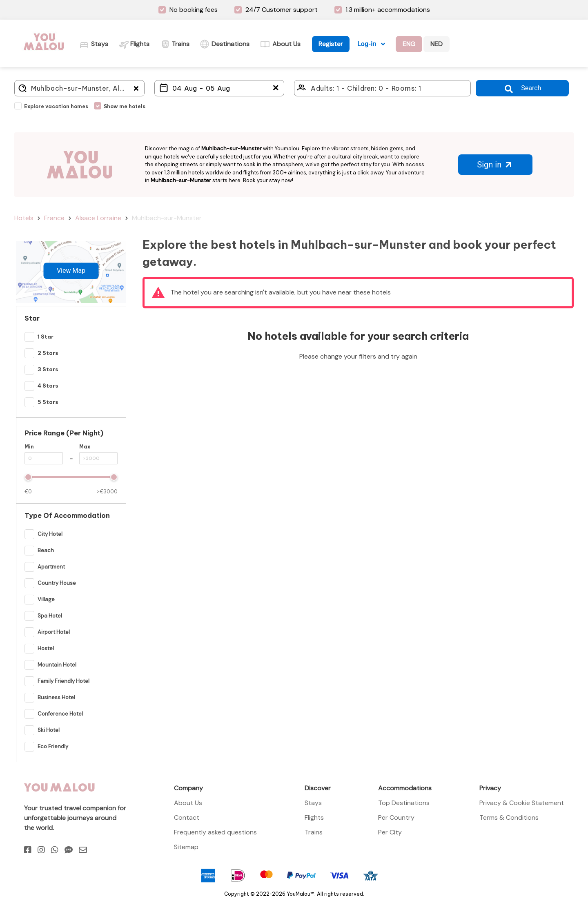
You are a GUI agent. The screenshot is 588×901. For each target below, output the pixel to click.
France (54, 218)
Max (85, 447)
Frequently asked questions (215, 832)
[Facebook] (28, 850)
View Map (71, 271)
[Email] (83, 850)
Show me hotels (125, 106)
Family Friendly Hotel (63, 681)
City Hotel (50, 534)
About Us (188, 803)
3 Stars (48, 369)
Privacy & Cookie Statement (522, 803)
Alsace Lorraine (98, 218)
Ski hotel (49, 730)
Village (46, 599)
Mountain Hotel (57, 665)
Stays (313, 803)
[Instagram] (41, 850)
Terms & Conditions (509, 817)
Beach (46, 550)
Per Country (396, 817)
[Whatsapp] (55, 850)
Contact (187, 817)
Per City (390, 832)
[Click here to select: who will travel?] (382, 88)
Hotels (24, 218)
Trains (314, 832)
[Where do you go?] (79, 88)
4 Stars (48, 386)
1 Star (46, 337)
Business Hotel (56, 697)
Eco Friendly (53, 746)
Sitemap (186, 847)
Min (29, 447)
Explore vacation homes (56, 106)
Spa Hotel (50, 616)
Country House (57, 583)
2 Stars (48, 353)
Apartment (51, 567)
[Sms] (69, 850)
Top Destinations (404, 803)
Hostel (46, 648)
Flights (314, 817)
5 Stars (48, 402)
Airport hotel (54, 632)
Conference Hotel (60, 714)
